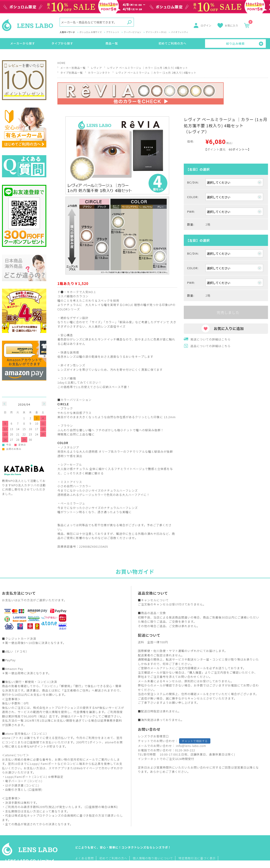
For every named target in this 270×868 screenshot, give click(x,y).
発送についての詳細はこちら (211, 339)
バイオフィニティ (180, 32)
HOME (62, 63)
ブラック (67, 408)
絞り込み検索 (235, 43)
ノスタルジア (70, 447)
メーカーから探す (23, 43)
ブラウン (67, 426)
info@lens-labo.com (191, 746)
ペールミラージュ (73, 503)
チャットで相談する (195, 741)
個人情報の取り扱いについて (153, 858)
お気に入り (231, 25)
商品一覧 (112, 43)
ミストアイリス (71, 482)
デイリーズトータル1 (156, 32)
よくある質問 (84, 858)
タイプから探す (62, 43)
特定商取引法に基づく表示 (197, 858)
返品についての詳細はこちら (211, 346)
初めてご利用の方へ (172, 43)
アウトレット (113, 32)
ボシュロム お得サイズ (91, 32)
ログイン (206, 25)
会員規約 (70, 815)
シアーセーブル (71, 465)
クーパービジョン (132, 32)
